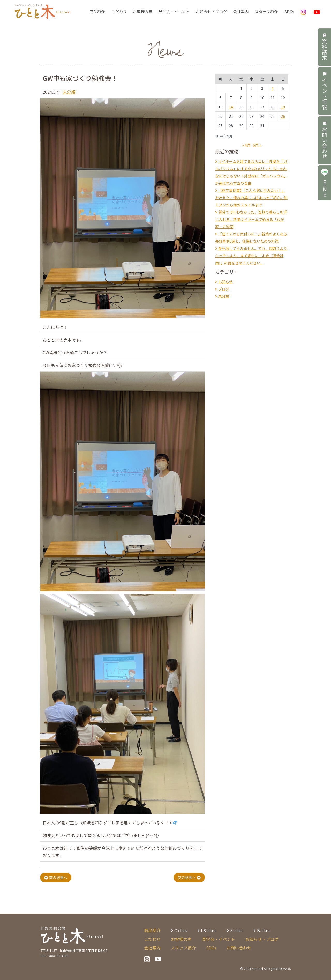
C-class (181, 930)
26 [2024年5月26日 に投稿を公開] (283, 116)
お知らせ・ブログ (211, 12)
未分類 (69, 92)
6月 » (257, 145)
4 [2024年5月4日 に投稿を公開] (273, 88)
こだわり (119, 12)
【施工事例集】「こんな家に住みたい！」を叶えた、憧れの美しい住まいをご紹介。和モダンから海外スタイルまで (251, 198)
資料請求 (325, 47)
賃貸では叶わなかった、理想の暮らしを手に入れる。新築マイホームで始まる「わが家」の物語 (251, 219)
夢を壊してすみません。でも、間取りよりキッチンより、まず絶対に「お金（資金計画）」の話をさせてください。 (251, 256)
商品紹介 (97, 12)
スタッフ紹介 (266, 12)
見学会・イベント (174, 12)
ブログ (224, 289)
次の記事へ (187, 877)
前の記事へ (58, 877)
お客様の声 (143, 12)
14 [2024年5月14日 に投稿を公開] (231, 107)
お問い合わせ (325, 142)
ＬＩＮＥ (325, 185)
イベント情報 (325, 92)
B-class (264, 930)
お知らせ (225, 282)
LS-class (209, 930)
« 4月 (246, 145)
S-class (237, 930)
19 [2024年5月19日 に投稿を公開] (283, 107)
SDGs (289, 12)
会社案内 (241, 12)
